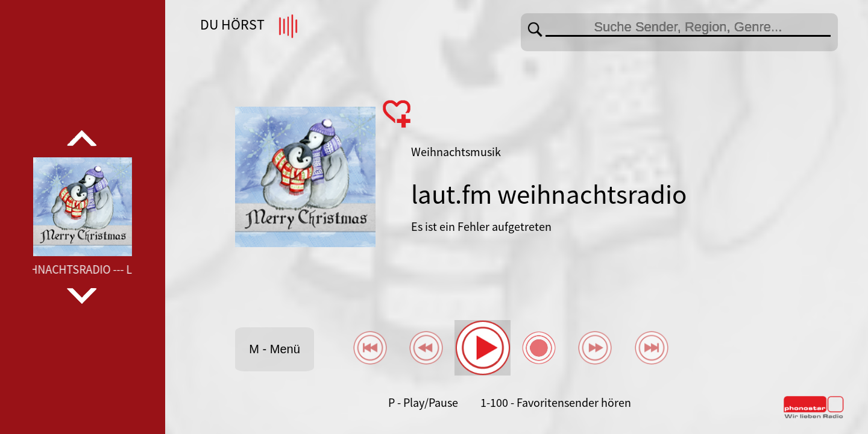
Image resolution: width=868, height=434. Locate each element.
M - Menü (274, 349)
